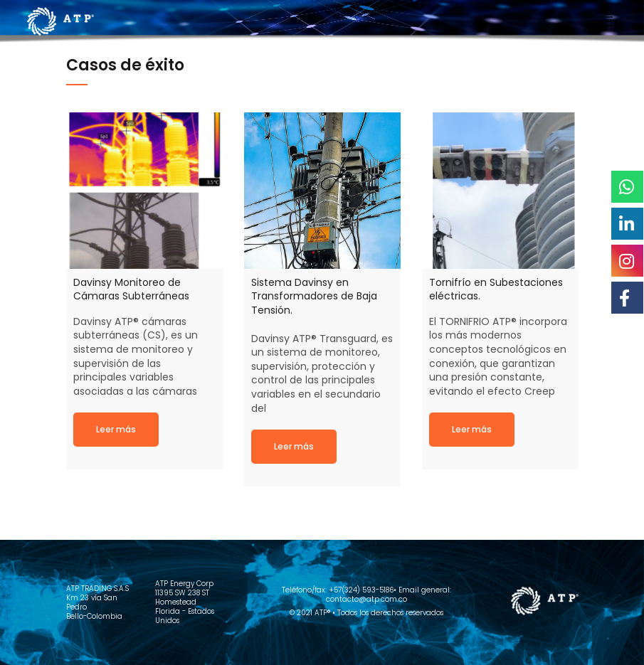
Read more (116, 429)
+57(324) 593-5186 (361, 590)
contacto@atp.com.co (366, 599)
